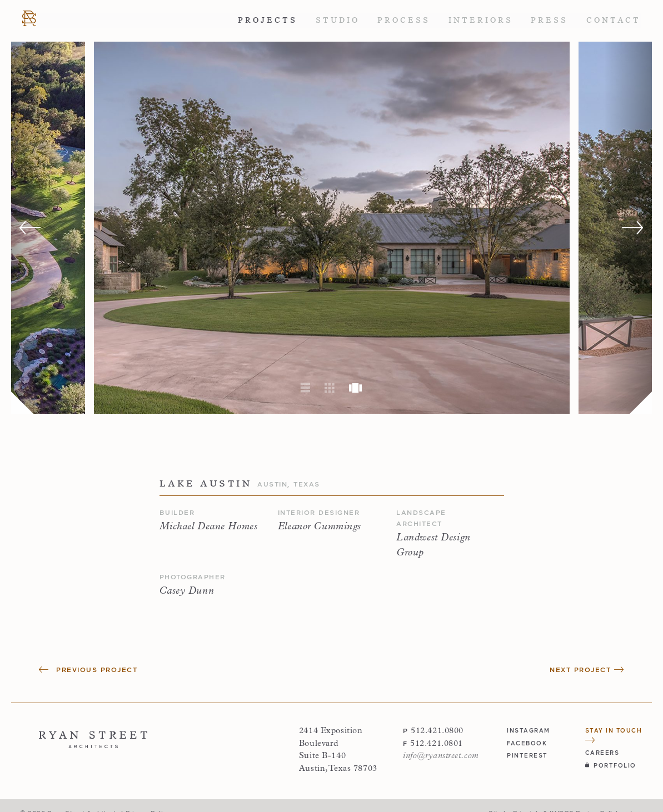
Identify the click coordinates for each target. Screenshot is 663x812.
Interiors (481, 20)
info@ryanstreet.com (441, 756)
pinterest (527, 755)
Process (404, 20)
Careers (602, 752)
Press (549, 20)
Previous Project (88, 670)
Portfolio (611, 765)
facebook (527, 743)
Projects (268, 20)
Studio (338, 20)
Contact (614, 20)
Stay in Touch (614, 735)
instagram (529, 730)
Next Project (587, 670)
